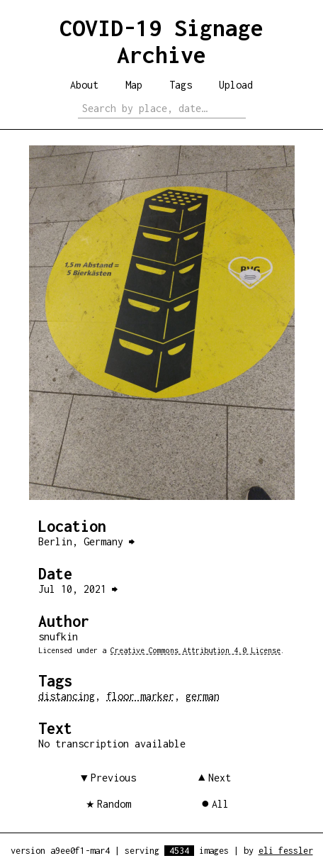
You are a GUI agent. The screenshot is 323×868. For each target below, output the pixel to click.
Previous (113, 778)
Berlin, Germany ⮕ (86, 541)
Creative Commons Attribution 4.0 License (195, 650)
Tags (181, 85)
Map (134, 85)
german (203, 696)
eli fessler (286, 851)
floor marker (140, 696)
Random (114, 804)
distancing (67, 696)
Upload (236, 85)
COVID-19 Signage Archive (161, 41)
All (220, 804)
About (84, 85)
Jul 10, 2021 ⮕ (78, 589)
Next (220, 778)
